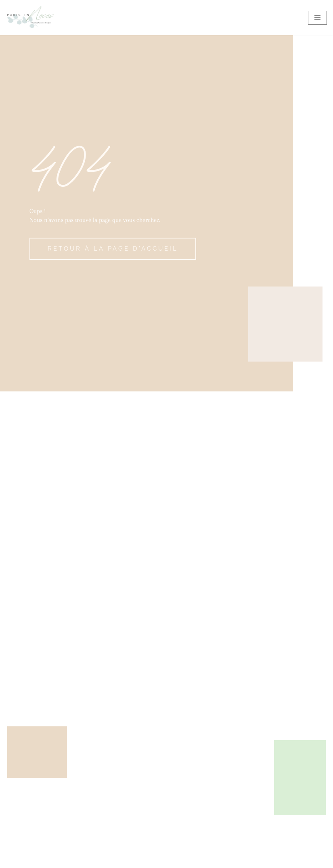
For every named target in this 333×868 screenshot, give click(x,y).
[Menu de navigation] (317, 18)
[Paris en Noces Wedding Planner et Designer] (30, 18)
